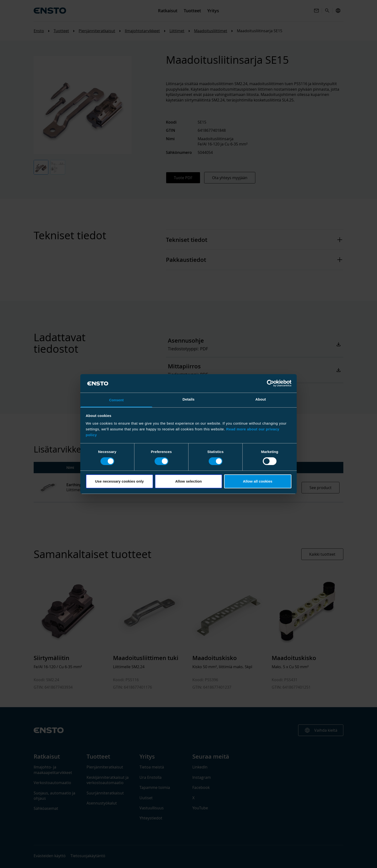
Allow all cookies (258, 481)
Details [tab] (188, 399)
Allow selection (189, 481)
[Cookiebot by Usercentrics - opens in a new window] (270, 383)
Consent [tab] (116, 400)
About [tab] (261, 399)
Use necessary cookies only (119, 481)
